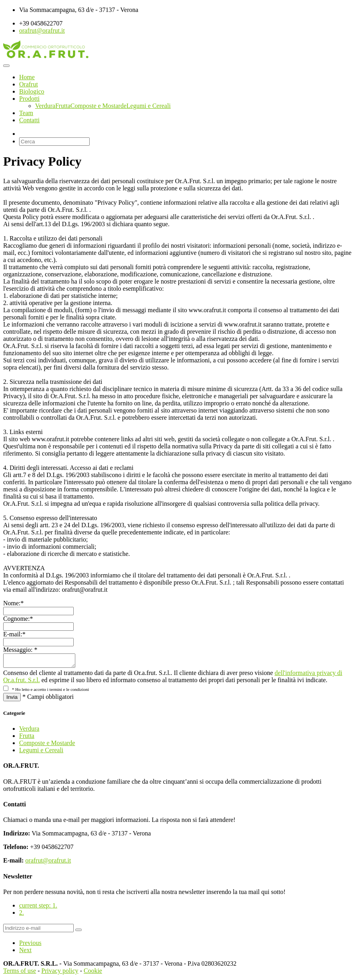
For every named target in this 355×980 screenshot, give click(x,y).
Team (26, 113)
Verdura (45, 106)
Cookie (93, 973)
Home (27, 77)
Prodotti (29, 99)
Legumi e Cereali (148, 106)
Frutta (63, 106)
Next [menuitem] (25, 952)
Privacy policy (60, 973)
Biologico (32, 91)
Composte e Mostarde (98, 106)
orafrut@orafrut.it (42, 30)
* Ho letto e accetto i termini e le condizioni (50, 692)
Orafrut (28, 84)
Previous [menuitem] (30, 945)
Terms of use (20, 973)
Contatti (29, 120)
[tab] (185, 908)
